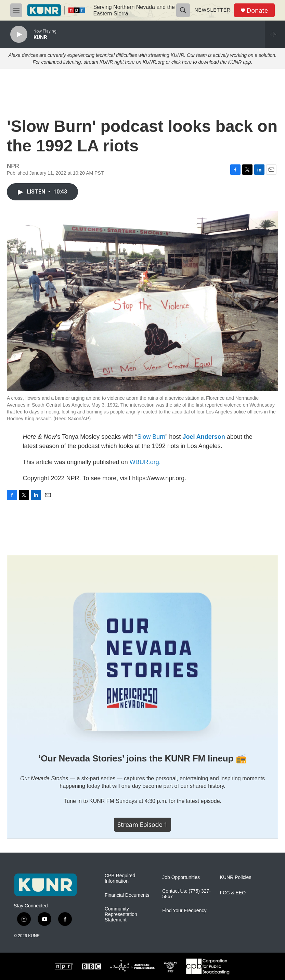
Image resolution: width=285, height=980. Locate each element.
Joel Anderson (204, 437)
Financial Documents (127, 895)
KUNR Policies (236, 877)
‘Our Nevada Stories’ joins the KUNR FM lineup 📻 (142, 758)
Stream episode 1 (142, 824)
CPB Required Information (120, 878)
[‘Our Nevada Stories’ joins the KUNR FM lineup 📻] (142, 649)
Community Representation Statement (121, 914)
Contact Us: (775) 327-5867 (186, 894)
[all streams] (275, 34)
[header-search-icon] (183, 10)
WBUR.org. (145, 462)
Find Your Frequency (184, 911)
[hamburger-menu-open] (16, 10)
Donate (257, 10)
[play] (19, 34)
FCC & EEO (233, 893)
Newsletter (212, 10)
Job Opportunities (181, 877)
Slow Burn (151, 437)
